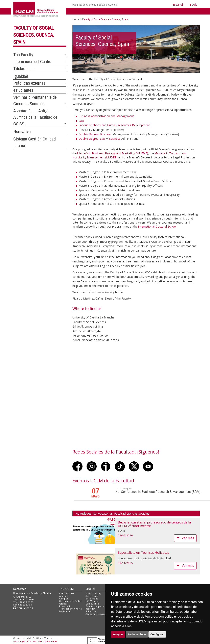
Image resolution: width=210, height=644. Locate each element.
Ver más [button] (185, 538)
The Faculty (23, 55)
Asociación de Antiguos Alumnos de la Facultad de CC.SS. (35, 117)
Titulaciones (24, 69)
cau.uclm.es (23, 608)
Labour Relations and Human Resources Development (114, 125)
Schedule (91, 611)
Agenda (63, 604)
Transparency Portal (71, 609)
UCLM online (93, 601)
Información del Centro (32, 61)
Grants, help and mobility (95, 608)
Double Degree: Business (95, 134)
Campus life (92, 604)
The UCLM (66, 589)
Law (81, 121)
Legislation (65, 611)
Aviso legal (19, 641)
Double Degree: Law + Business (99, 139)
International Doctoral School (157, 226)
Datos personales (48, 641)
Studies (91, 589)
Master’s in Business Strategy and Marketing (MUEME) (113, 153)
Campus (64, 599)
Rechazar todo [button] (137, 634)
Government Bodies (71, 601)
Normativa (22, 131)
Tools (193, 5)
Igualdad (21, 76)
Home (76, 19)
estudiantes (23, 90)
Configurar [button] (157, 634)
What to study (93, 593)
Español (178, 5)
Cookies (31, 641)
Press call (64, 606)
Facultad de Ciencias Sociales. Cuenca (95, 5)
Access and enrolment (92, 597)
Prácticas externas (29, 83)
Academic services (96, 614)
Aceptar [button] (118, 634)
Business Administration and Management (106, 116)
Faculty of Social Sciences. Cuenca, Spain (34, 35)
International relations (66, 595)
